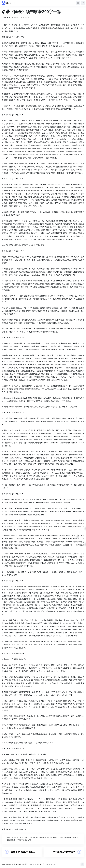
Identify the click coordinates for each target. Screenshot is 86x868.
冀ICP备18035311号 (8, 864)
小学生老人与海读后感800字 (64, 852)
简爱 (21, 17)
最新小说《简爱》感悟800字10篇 (22, 852)
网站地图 (18, 864)
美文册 (42, 864)
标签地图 (25, 864)
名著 (27, 17)
